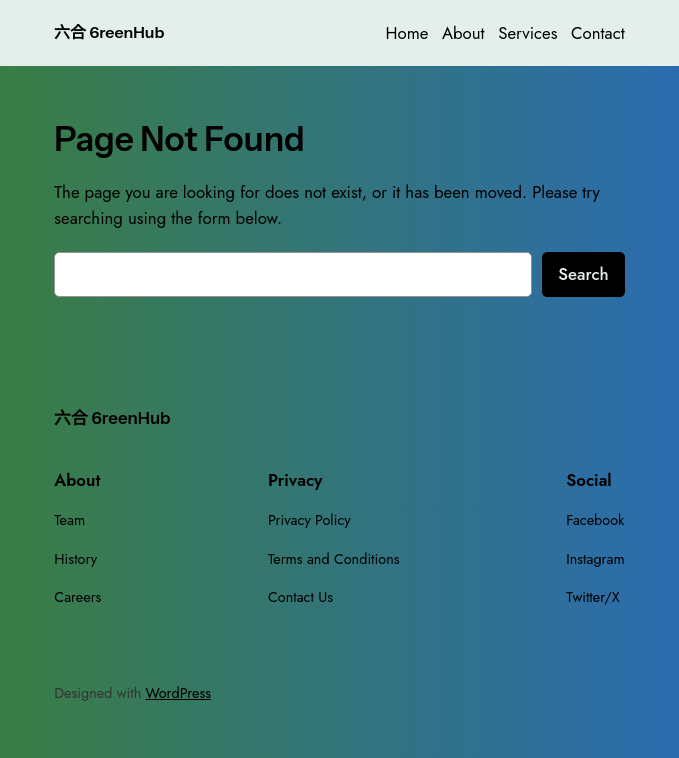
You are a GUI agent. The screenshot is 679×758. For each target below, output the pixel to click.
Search (583, 274)
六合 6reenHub (109, 32)
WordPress (178, 693)
